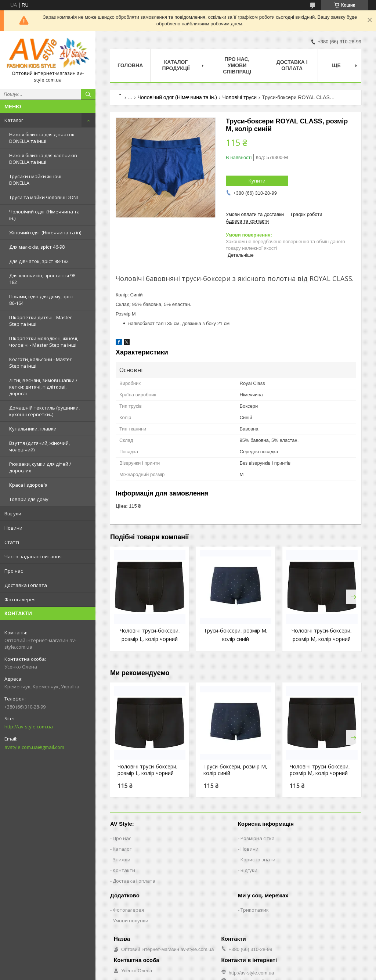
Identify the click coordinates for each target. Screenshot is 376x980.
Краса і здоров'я (28, 485)
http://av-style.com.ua (29, 727)
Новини (13, 528)
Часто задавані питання (33, 556)
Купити (257, 181)
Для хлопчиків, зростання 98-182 (43, 279)
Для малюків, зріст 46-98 (37, 247)
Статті (12, 542)
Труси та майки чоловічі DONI (44, 197)
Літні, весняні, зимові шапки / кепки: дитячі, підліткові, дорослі (43, 387)
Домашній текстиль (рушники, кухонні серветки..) (44, 411)
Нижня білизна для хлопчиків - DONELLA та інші (44, 159)
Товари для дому (29, 499)
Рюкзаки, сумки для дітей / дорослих (40, 467)
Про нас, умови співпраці (237, 65)
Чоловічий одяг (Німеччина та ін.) (44, 215)
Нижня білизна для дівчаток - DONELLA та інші (43, 138)
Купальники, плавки (33, 429)
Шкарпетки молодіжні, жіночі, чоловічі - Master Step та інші (44, 342)
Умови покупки (131, 920)
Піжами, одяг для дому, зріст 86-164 (42, 300)
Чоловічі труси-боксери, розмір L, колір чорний (148, 770)
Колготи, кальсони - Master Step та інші (40, 363)
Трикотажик (255, 910)
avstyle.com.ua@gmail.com (34, 747)
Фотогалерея (20, 599)
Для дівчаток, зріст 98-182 (39, 261)
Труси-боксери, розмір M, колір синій (235, 770)
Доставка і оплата (26, 585)
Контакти (124, 870)
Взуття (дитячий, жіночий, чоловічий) (39, 446)
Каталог (14, 120)
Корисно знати (258, 860)
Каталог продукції (176, 65)
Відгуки (13, 514)
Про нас (14, 571)
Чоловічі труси (239, 97)
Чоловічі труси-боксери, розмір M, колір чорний (320, 770)
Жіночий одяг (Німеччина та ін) (45, 233)
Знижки (122, 860)
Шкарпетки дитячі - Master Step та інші (41, 321)
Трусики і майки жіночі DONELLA (35, 180)
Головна (130, 65)
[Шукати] (88, 94)
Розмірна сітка (258, 838)
